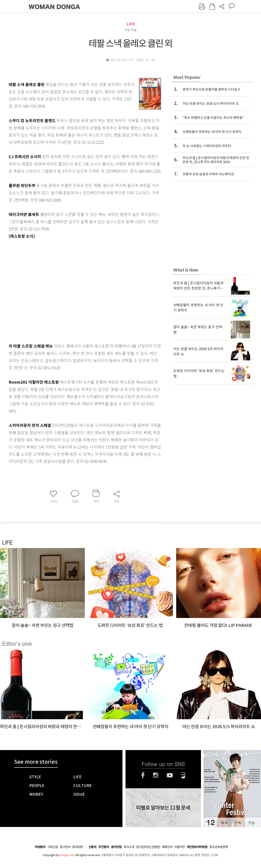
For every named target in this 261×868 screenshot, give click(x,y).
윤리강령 (77, 847)
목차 (224, 823)
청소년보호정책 (219, 847)
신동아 (92, 847)
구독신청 (53, 847)
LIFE (131, 24)
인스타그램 (156, 775)
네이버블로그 (183, 775)
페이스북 (143, 775)
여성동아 (40, 847)
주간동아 (104, 847)
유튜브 (170, 775)
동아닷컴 (116, 847)
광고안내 (65, 847)
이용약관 (179, 847)
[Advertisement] (43, 290)
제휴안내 (167, 847)
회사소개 (129, 847)
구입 (251, 823)
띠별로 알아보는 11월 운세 (163, 808)
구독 (238, 823)
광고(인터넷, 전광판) (148, 847)
